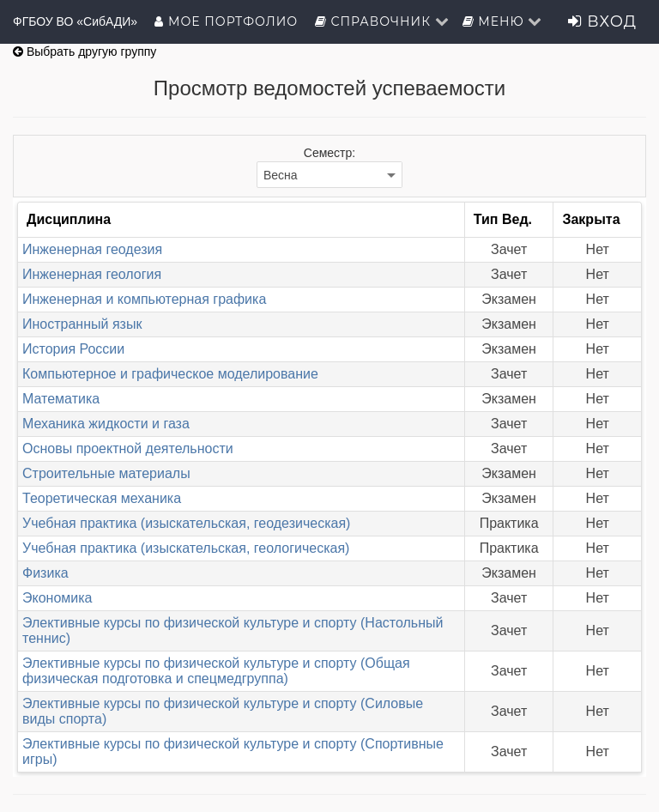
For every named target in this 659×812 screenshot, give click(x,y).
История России (73, 349)
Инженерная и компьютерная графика (144, 299)
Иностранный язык (82, 324)
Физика (45, 573)
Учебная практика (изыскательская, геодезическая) (186, 523)
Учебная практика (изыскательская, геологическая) (186, 548)
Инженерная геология (92, 274)
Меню (503, 21)
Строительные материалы (106, 473)
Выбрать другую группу (85, 52)
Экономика (57, 598)
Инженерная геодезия (92, 249)
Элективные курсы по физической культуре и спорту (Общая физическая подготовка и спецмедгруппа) (216, 671)
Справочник (382, 21)
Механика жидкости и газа (106, 424)
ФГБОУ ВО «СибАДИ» (75, 21)
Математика (61, 399)
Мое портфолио (228, 21)
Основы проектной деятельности (128, 448)
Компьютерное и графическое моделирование (170, 374)
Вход (602, 21)
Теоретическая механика (102, 498)
